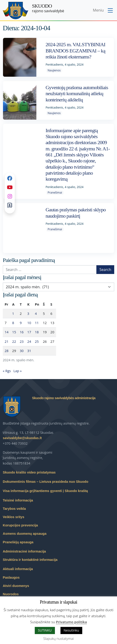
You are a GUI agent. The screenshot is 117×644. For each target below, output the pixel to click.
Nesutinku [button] (71, 630)
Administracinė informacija (24, 551)
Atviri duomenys (16, 586)
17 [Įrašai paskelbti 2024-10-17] (29, 332)
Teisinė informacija (18, 500)
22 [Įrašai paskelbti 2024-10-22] (14, 341)
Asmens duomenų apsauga (25, 534)
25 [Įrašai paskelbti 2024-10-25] (37, 341)
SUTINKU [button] (45, 630)
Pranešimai (55, 193)
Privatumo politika (71, 622)
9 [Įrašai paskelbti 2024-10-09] (21, 323)
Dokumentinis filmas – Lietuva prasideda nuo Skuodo (46, 482)
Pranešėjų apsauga (18, 542)
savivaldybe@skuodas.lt (22, 438)
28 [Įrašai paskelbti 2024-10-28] (7, 351)
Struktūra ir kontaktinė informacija (30, 560)
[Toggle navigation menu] (103, 11)
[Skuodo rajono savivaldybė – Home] (16, 11)
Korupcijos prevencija (20, 525)
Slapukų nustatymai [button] (58, 638)
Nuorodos (11, 594)
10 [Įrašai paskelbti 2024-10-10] (29, 323)
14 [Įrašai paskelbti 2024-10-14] (7, 332)
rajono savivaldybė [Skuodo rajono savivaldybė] (48, 8)
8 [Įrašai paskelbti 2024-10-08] (13, 323)
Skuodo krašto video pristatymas (29, 472)
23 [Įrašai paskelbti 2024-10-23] (22, 341)
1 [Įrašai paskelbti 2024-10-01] (13, 313)
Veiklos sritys (14, 517)
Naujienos (54, 70)
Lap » (17, 371)
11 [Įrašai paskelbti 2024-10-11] (37, 323)
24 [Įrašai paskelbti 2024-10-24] (29, 341)
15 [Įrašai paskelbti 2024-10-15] (14, 332)
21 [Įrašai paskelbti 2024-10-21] (7, 341)
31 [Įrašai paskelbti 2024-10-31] (29, 351)
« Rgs (7, 371)
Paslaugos (11, 577)
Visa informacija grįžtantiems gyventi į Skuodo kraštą (45, 491)
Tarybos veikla (14, 509)
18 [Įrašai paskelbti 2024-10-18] (37, 332)
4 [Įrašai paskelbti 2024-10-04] (36, 313)
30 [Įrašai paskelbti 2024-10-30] (22, 351)
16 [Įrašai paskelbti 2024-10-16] (22, 332)
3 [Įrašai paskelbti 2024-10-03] (28, 313)
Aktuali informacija (18, 569)
